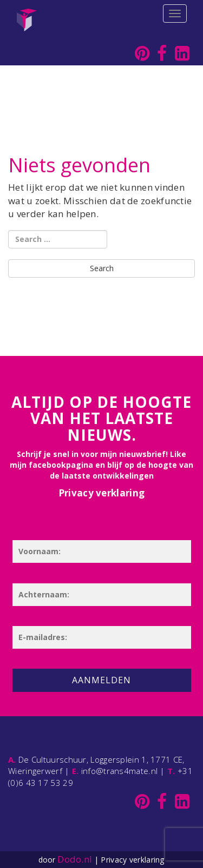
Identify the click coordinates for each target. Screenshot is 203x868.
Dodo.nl (75, 859)
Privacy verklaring (101, 493)
